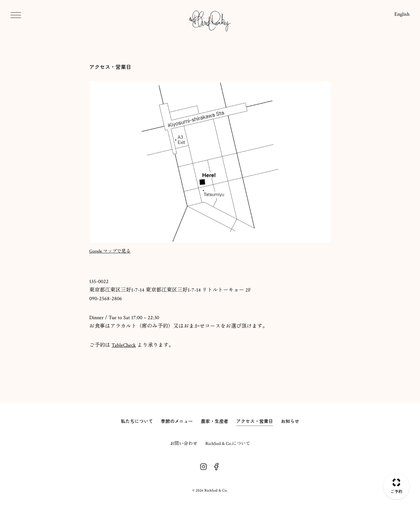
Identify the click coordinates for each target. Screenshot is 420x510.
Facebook (217, 467)
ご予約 (396, 491)
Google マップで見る (110, 251)
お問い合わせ (184, 444)
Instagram (203, 467)
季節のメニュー (177, 421)
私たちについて (137, 421)
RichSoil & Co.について (228, 444)
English (402, 14)
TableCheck (124, 345)
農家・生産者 (215, 421)
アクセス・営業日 (255, 421)
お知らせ (290, 421)
